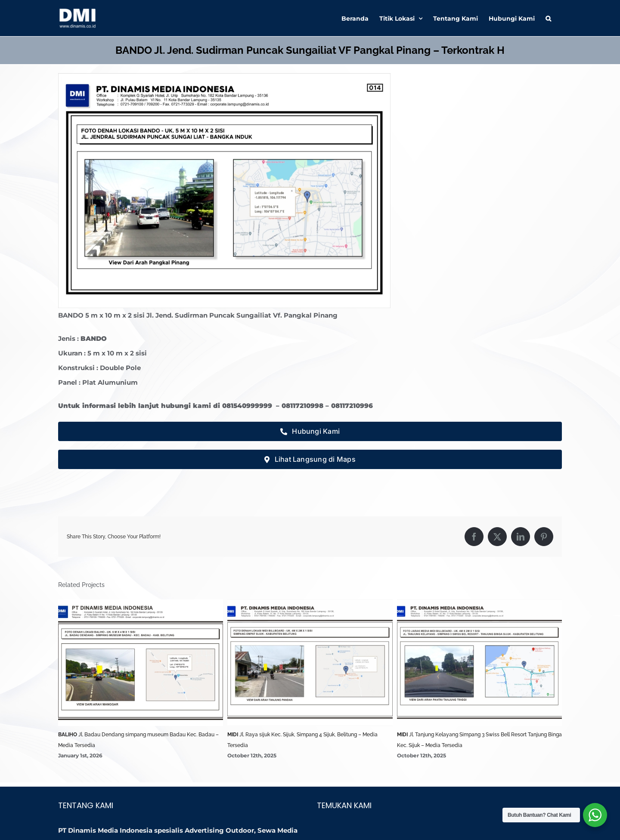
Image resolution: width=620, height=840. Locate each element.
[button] (548, 18)
